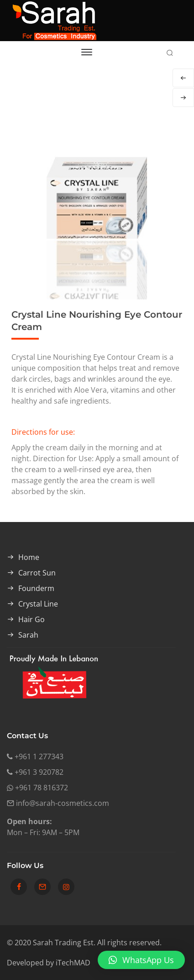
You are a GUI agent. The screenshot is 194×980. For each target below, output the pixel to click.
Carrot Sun (37, 573)
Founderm (36, 588)
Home (29, 557)
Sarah (28, 635)
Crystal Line (38, 604)
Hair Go (31, 619)
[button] (141, 960)
